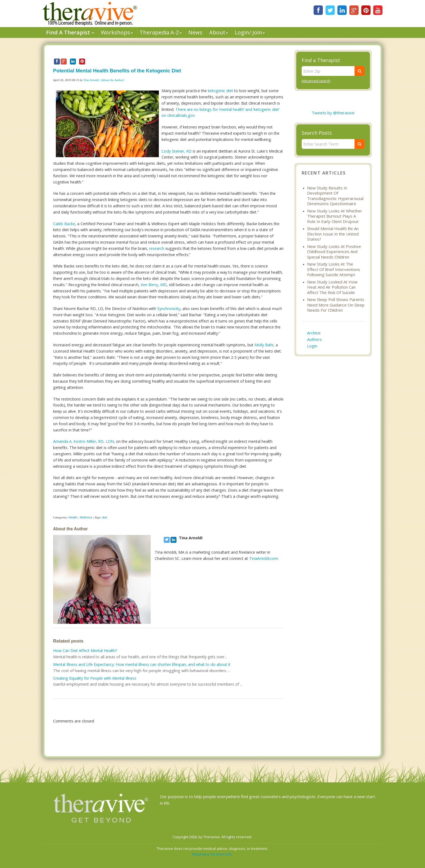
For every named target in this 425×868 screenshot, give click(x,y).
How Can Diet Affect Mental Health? (85, 651)
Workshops (117, 32)
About (219, 32)
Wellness (86, 517)
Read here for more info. (212, 854)
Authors (314, 339)
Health (73, 517)
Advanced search (316, 81)
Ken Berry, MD (154, 285)
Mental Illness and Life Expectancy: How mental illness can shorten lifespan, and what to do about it (142, 664)
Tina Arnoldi (91, 80)
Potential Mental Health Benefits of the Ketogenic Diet (117, 71)
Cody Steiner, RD (177, 151)
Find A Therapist (70, 32)
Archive (314, 333)
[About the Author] (112, 80)
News (195, 32)
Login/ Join (250, 32)
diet (105, 517)
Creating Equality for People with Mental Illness (95, 678)
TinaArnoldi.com (264, 558)
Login (312, 346)
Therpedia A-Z (161, 32)
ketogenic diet (221, 91)
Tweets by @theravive (333, 113)
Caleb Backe (64, 224)
